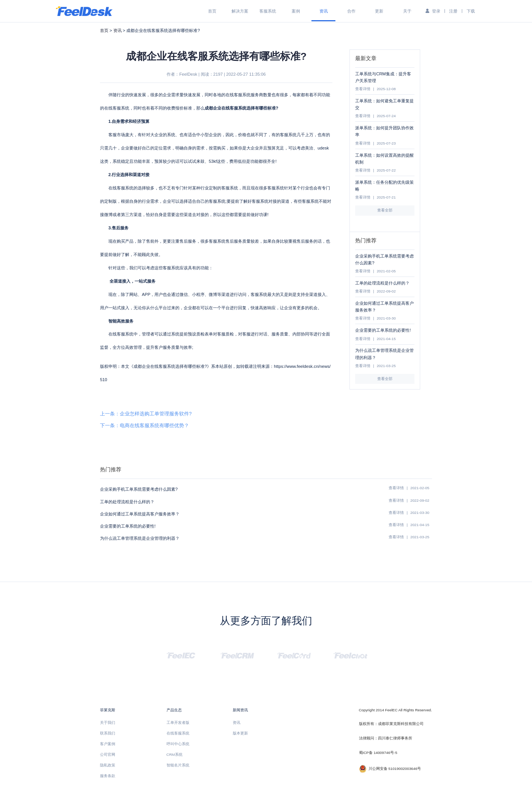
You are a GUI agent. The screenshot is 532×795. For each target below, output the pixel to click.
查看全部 (385, 210)
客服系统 (268, 11)
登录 (436, 11)
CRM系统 (175, 754)
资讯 (324, 11)
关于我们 (108, 723)
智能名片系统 (178, 765)
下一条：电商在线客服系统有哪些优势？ (145, 426)
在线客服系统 (178, 733)
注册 (453, 11)
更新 (379, 11)
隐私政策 (108, 765)
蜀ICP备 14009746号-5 (378, 753)
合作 (351, 11)
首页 (212, 11)
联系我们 (108, 733)
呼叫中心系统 (178, 744)
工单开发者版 (178, 723)
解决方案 (240, 11)
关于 (407, 11)
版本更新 (240, 733)
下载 (471, 11)
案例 (296, 11)
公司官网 (108, 754)
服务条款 (108, 776)
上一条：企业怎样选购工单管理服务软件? (146, 414)
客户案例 (108, 744)
